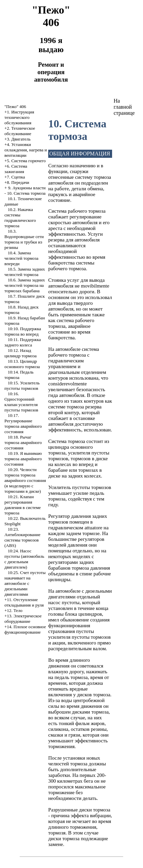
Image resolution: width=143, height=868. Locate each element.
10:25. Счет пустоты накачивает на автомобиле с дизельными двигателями (25, 583)
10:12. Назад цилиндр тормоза (21, 353)
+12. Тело (13, 610)
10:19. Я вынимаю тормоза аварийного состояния (23, 459)
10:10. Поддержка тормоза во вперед (23, 331)
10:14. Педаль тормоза (19, 375)
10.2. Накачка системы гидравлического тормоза (20, 218)
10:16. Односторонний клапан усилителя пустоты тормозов (21, 402)
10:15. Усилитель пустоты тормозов (22, 386)
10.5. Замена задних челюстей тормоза (25, 272)
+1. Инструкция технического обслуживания (19, 117)
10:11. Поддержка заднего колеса (23, 342)
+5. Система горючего (25, 161)
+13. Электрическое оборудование (23, 619)
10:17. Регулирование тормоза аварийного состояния (23, 424)
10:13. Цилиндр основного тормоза (22, 364)
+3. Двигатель (17, 139)
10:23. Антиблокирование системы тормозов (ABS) (22, 537)
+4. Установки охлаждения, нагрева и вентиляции (26, 150)
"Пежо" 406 (15, 107)
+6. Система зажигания (16, 169)
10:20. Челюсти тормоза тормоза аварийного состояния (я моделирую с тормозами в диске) (25, 480)
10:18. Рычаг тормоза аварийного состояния (23, 442)
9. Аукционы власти (27, 188)
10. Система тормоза (26, 193)
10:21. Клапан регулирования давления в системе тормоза (23, 505)
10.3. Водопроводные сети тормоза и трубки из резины (24, 239)
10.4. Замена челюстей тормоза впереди (21, 258)
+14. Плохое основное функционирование (25, 629)
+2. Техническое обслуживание (20, 131)
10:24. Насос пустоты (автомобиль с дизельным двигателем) (24, 559)
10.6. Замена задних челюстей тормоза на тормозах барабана (25, 285)
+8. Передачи (17, 182)
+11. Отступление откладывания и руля (24, 602)
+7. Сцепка (15, 177)
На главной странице (124, 107)
